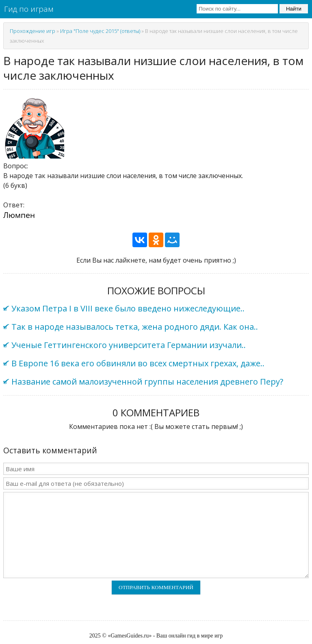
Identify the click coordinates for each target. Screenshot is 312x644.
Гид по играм (29, 9)
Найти (294, 9)
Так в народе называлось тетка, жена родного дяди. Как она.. (135, 327)
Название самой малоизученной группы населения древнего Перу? (147, 382)
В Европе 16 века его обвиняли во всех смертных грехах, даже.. (138, 363)
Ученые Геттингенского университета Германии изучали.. (129, 345)
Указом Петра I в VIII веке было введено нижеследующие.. (128, 308)
